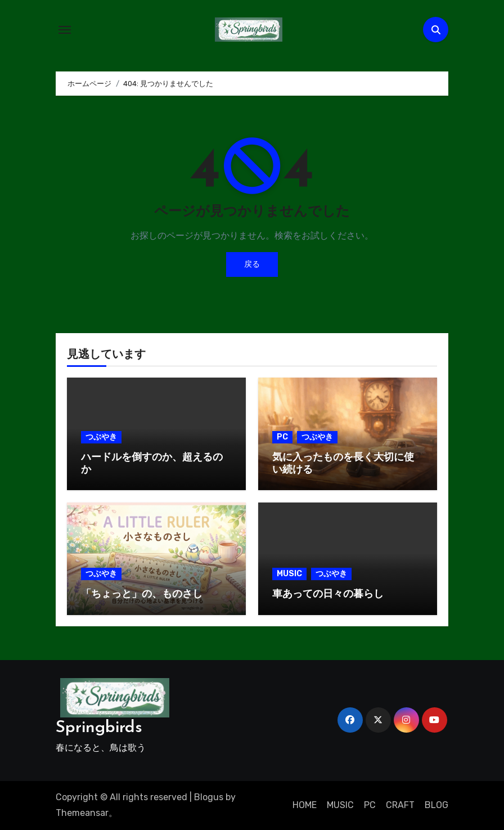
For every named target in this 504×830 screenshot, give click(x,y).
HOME (305, 805)
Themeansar (82, 813)
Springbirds (99, 728)
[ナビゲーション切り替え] (65, 30)
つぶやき (101, 437)
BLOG (436, 805)
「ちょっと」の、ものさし (142, 595)
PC (282, 437)
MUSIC (289, 574)
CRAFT (400, 805)
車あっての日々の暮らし (328, 595)
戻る (252, 264)
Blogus (209, 797)
